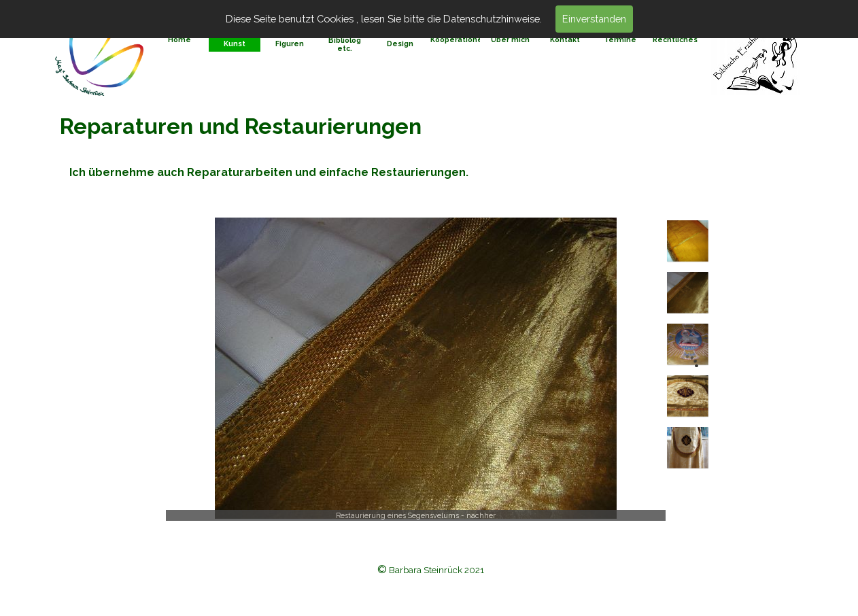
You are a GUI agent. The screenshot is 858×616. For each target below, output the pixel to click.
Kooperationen (459, 39)
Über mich (510, 39)
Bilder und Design (400, 39)
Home (179, 39)
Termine (620, 39)
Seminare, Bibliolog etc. (345, 40)
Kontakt (565, 39)
